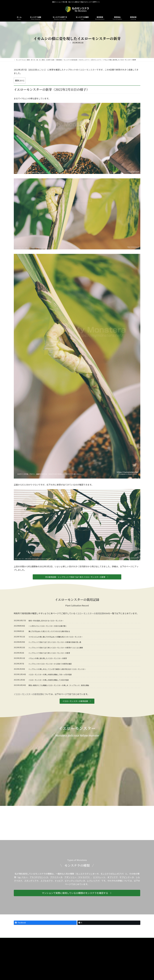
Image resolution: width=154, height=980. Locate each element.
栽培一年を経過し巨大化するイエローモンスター (46, 621)
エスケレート (99, 877)
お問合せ (92, 940)
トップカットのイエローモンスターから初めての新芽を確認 (50, 664)
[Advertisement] (77, 823)
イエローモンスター (87, 70)
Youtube (113, 940)
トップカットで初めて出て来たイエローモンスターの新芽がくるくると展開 (56, 648)
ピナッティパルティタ (75, 881)
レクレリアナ (93, 881)
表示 (22, 81)
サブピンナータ (127, 877)
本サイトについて (79, 940)
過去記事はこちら (37, 70)
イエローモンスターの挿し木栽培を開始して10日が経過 (49, 680)
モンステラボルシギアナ (112, 874)
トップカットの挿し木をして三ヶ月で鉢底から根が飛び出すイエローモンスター (57, 669)
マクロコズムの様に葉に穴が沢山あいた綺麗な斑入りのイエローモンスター (56, 637)
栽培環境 (57, 940)
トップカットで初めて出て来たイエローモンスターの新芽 (49, 653)
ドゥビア (59, 881)
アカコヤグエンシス (39, 877)
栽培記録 (67, 940)
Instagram (103, 940)
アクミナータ (56, 877)
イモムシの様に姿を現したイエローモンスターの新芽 (48, 658)
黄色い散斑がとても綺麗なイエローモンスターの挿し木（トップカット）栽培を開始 (59, 685)
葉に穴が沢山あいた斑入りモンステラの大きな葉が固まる (49, 631)
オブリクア (112, 877)
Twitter (122, 940)
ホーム (32, 940)
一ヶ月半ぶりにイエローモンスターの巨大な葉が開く (48, 626)
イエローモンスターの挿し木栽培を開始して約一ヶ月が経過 (50, 674)
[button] (77, 577)
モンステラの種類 (44, 940)
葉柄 (81, 566)
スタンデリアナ (31, 881)
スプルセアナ (47, 881)
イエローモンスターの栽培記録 (90, 613)
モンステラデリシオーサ (87, 874)
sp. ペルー (23, 877)
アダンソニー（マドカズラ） (78, 877)
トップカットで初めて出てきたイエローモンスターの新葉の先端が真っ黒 (55, 642)
